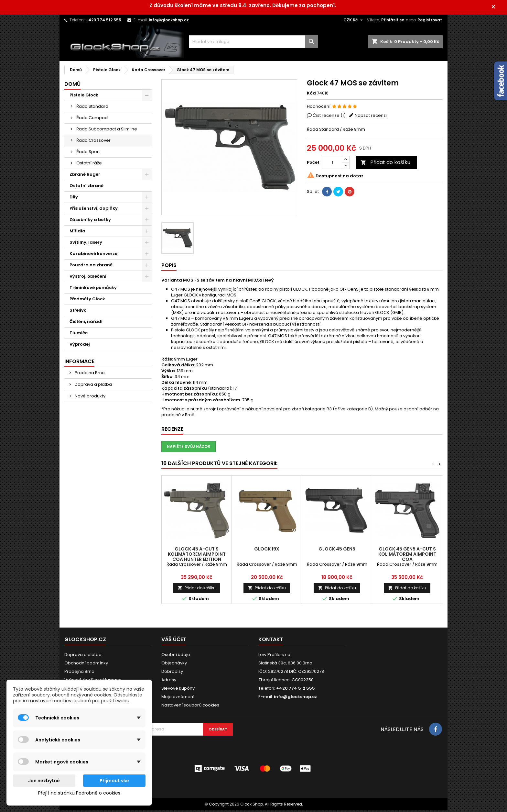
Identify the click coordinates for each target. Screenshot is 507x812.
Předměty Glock (87, 300)
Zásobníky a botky (90, 221)
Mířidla (77, 233)
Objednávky (174, 665)
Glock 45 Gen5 (337, 551)
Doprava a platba (93, 386)
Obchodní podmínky (86, 665)
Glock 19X (267, 551)
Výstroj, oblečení (88, 278)
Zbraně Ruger (85, 176)
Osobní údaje (176, 656)
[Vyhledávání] (253, 43)
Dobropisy (172, 673)
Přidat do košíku (385, 164)
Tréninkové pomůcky (93, 289)
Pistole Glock (84, 97)
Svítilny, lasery (86, 244)
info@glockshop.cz (169, 22)
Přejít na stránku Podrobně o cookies (79, 793)
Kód (311, 95)
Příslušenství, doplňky (94, 210)
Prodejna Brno (89, 374)
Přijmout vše (114, 781)
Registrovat (430, 22)
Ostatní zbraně (86, 187)
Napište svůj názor (189, 448)
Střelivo (78, 312)
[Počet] (332, 164)
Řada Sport (88, 153)
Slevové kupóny (178, 690)
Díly (74, 199)
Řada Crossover (93, 142)
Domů (72, 86)
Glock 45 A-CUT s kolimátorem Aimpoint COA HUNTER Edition (197, 556)
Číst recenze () (329, 117)
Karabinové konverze (93, 255)
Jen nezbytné (44, 781)
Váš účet (174, 641)
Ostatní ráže (89, 165)
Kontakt (271, 641)
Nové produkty (90, 398)
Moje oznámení (178, 698)
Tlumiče (79, 334)
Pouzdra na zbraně (91, 267)
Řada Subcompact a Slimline (107, 131)
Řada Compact (92, 119)
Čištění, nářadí (86, 323)
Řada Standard (92, 108)
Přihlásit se (393, 22)
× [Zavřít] (497, 8)
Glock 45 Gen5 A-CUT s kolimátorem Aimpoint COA (407, 556)
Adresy (169, 681)
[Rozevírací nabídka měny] (354, 22)
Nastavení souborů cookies (190, 707)
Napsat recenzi (371, 117)
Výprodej (80, 346)
